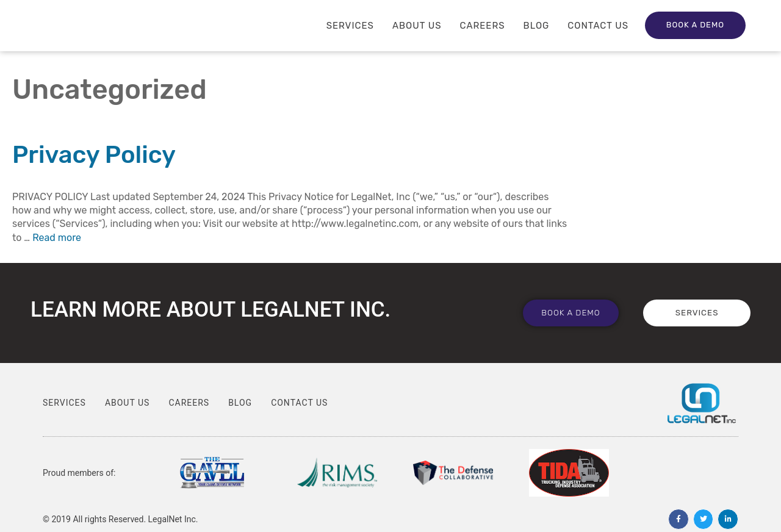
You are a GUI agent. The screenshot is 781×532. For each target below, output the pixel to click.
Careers (483, 26)
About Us (417, 26)
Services (350, 26)
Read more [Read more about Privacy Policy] (57, 238)
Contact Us (598, 26)
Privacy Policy (94, 155)
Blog (537, 26)
